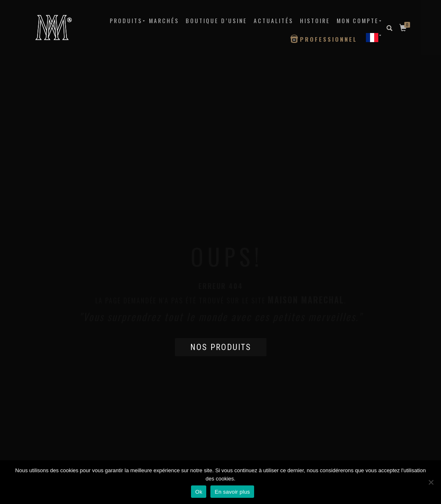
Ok (199, 492)
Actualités (274, 20)
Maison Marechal (306, 300)
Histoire (315, 20)
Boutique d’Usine (216, 20)
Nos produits (221, 347)
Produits (126, 20)
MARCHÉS (164, 20)
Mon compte (358, 20)
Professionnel (329, 39)
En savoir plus (232, 492)
